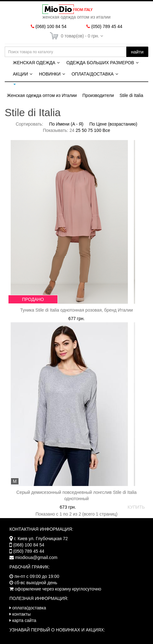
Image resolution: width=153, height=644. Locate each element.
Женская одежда (34, 63)
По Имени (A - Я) (66, 124)
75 (90, 130)
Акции (20, 74)
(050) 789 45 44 (107, 26)
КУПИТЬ (136, 507)
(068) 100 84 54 (51, 26)
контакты (22, 614)
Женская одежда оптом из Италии (42, 95)
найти (137, 52)
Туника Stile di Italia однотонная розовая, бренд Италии (76, 310)
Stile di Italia (131, 95)
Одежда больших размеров (100, 63)
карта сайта (24, 620)
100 (98, 130)
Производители (98, 95)
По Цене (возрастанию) (113, 124)
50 (84, 130)
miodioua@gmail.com (36, 557)
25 (78, 130)
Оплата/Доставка (93, 74)
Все (106, 130)
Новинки (50, 74)
